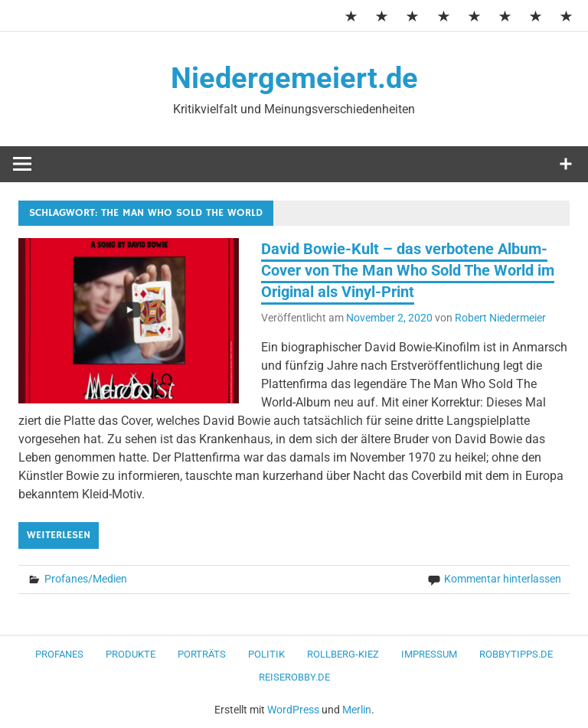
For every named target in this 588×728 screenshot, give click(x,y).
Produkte (131, 654)
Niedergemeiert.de (294, 78)
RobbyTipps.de (516, 654)
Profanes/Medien (86, 579)
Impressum (429, 654)
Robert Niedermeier (500, 318)
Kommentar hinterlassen (503, 579)
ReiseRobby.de (294, 677)
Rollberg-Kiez (343, 654)
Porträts (202, 654)
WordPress (293, 710)
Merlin (357, 710)
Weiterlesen (59, 535)
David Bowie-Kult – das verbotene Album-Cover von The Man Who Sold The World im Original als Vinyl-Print (408, 270)
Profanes (59, 654)
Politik (266, 654)
